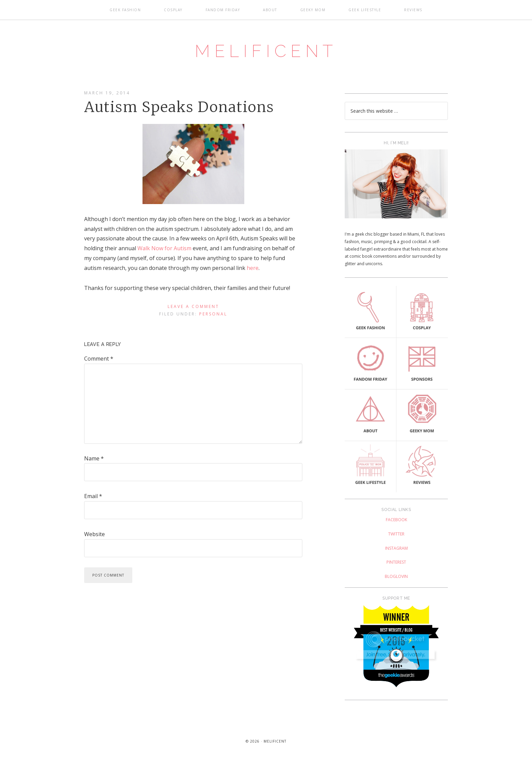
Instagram (396, 550)
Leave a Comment (193, 308)
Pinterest (396, 564)
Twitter (396, 535)
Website (94, 535)
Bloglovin (396, 578)
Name (94, 460)
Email (93, 498)
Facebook (396, 521)
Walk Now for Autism (164, 250)
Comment (99, 360)
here (253, 269)
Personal (213, 315)
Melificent (266, 52)
